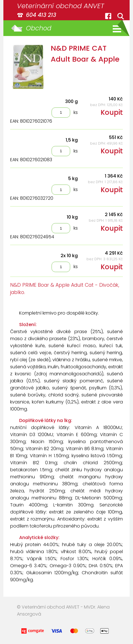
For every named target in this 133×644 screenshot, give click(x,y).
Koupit (112, 112)
